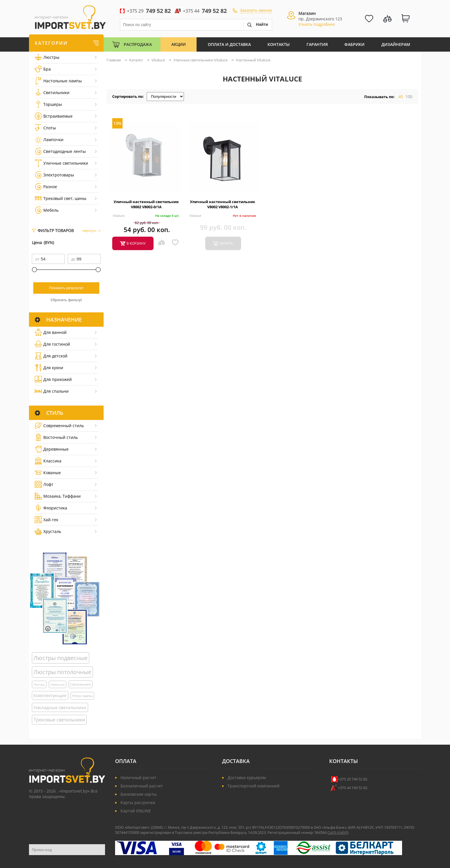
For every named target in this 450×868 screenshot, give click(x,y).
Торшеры (48, 104)
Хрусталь (48, 531)
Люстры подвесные (61, 658)
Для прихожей (53, 379)
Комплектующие (50, 695)
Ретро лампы (82, 696)
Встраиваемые (54, 116)
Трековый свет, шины (61, 198)
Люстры (47, 57)
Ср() (332, 832)
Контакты (279, 44)
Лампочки (49, 140)
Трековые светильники (59, 720)
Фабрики (354, 44)
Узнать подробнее (317, 24)
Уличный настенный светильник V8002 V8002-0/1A (146, 204)
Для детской (51, 356)
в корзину (136, 243)
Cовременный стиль (59, 426)
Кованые (48, 473)
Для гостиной (52, 344)
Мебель (47, 210)
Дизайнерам (396, 44)
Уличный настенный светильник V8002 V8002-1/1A (223, 204)
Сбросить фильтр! (66, 300)
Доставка (236, 761)
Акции (179, 44)
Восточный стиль (56, 437)
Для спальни (52, 391)
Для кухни (49, 368)
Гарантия (317, 44)
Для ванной (51, 332)
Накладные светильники (60, 707)
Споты (45, 128)
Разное (46, 187)
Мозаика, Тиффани (58, 496)
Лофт (44, 484)
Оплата (126, 761)
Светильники (52, 93)
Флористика (51, 508)
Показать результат (66, 288)
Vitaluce (119, 216)
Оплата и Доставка (229, 44)
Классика (48, 461)
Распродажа (138, 44)
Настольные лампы (58, 81)
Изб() (343, 832)
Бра (43, 69)
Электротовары (54, 175)
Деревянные (52, 449)
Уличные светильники (61, 163)
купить (226, 243)
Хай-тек (46, 520)
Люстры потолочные (62, 672)
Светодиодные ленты (60, 151)
